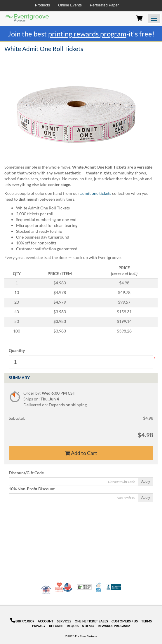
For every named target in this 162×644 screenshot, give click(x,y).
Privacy (39, 626)
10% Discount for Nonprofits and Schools (60, 587)
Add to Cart (81, 453)
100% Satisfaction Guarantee (99, 587)
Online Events (70, 5)
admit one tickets (96, 193)
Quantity (17, 350)
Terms (147, 621)
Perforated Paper (104, 5)
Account (46, 621)
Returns (56, 626)
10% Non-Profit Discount (32, 489)
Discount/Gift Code (26, 473)
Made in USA (68, 587)
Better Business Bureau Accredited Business (113, 587)
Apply (146, 482)
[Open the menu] (154, 19)
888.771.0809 (22, 621)
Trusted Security (84, 587)
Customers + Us (125, 621)
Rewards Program (114, 626)
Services (64, 621)
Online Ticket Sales (91, 621)
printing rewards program (87, 34)
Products (42, 5)
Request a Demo (81, 626)
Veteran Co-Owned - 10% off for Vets (46, 591)
